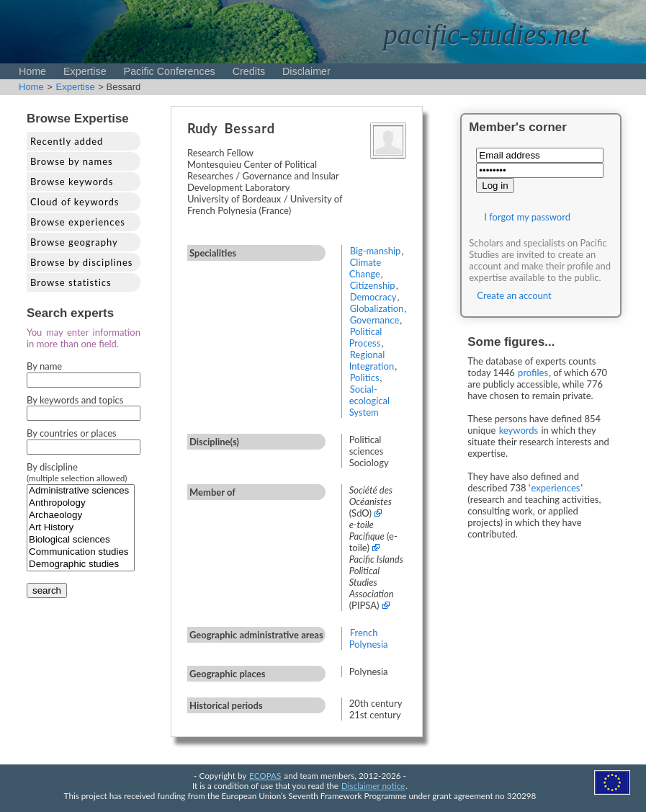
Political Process (366, 337)
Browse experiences (78, 222)
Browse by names (72, 161)
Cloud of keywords (75, 202)
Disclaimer (306, 71)
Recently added (67, 141)
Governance (375, 320)
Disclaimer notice (373, 785)
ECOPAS (265, 775)
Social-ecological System (369, 401)
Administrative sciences (81, 491)
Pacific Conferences (170, 71)
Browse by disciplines (81, 262)
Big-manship (376, 251)
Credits (249, 71)
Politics (365, 378)
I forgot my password (527, 217)
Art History (81, 528)
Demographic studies (81, 565)
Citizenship (373, 285)
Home (32, 71)
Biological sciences (81, 540)
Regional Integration (372, 360)
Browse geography (74, 242)
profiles (533, 372)
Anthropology (81, 503)
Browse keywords (72, 182)
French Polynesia (369, 638)
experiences (555, 488)
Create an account (514, 295)
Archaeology (81, 516)
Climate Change (365, 268)
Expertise (85, 71)
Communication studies (81, 552)
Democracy (373, 297)
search (47, 590)
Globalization (377, 308)
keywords (519, 430)
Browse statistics (71, 282)
